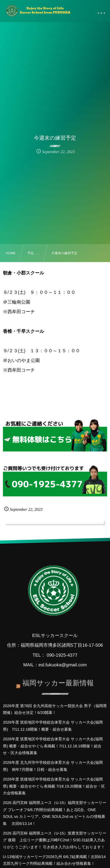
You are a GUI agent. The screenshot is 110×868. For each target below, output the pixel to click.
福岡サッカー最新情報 (58, 681)
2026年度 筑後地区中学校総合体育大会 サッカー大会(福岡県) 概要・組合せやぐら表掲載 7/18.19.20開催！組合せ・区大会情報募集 (54, 786)
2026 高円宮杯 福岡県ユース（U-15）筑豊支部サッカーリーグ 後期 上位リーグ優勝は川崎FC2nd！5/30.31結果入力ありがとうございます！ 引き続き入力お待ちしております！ (55, 840)
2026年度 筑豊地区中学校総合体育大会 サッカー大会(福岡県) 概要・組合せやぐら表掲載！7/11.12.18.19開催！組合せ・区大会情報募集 (53, 746)
